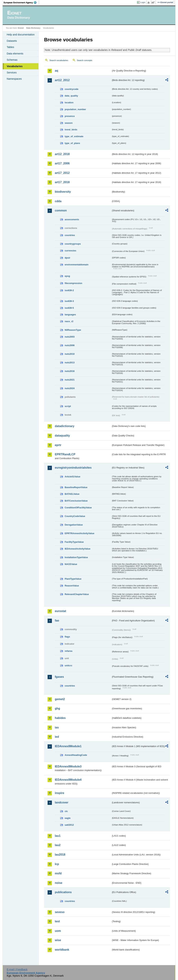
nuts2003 (70, 337)
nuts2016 (70, 371)
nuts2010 (70, 354)
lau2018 (60, 855)
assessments (72, 219)
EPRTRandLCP (65, 454)
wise (58, 940)
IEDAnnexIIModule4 (68, 780)
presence (70, 116)
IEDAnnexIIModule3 (68, 766)
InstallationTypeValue (76, 557)
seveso (60, 912)
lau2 (58, 845)
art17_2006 (62, 163)
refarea (68, 651)
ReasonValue (72, 586)
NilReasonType (73, 330)
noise (58, 883)
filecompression (73, 283)
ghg (57, 708)
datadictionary (64, 426)
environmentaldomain (76, 265)
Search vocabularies (59, 60)
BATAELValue (72, 494)
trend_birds (71, 130)
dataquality (62, 436)
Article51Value (72, 477)
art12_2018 (62, 154)
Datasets (12, 41)
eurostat (60, 611)
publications (63, 892)
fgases (59, 677)
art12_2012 (62, 80)
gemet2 (60, 699)
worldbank (62, 950)
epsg (67, 276)
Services (12, 73)
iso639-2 (69, 290)
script (68, 406)
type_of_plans (72, 143)
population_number (75, 109)
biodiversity (63, 192)
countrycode (71, 89)
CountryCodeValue (75, 516)
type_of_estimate (74, 136)
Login (143, 2)
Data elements (15, 54)
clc (66, 811)
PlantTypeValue (73, 579)
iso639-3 (69, 301)
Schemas (12, 60)
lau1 (58, 836)
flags (67, 637)
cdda (58, 201)
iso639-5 (69, 308)
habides (60, 718)
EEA (21, 3)
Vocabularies (15, 66)
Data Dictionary (33, 28)
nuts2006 (70, 345)
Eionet (21, 28)
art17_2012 (62, 173)
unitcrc (68, 665)
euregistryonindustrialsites (73, 468)
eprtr (58, 445)
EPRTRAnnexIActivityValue (79, 533)
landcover (62, 802)
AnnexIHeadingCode (76, 755)
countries (70, 235)
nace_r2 (69, 321)
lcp (57, 864)
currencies (70, 251)
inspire (59, 793)
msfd (58, 873)
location (69, 103)
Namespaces (14, 79)
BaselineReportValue (76, 487)
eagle (68, 818)
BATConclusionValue (76, 501)
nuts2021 (70, 380)
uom (58, 931)
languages (70, 315)
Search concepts (85, 60)
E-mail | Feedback (17, 969)
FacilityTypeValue (74, 542)
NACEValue (71, 564)
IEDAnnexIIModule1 (68, 746)
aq (56, 71)
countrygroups (73, 244)
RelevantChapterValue (77, 594)
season (69, 123)
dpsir (67, 258)
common (61, 210)
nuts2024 (70, 388)
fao (57, 621)
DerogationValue (74, 525)
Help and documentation (21, 35)
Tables (10, 47)
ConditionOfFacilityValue (78, 508)
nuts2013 (70, 363)
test (57, 921)
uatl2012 (69, 825)
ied (57, 737)
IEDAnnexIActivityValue (77, 549)
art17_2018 (62, 182)
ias (57, 727)
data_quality (71, 96)
